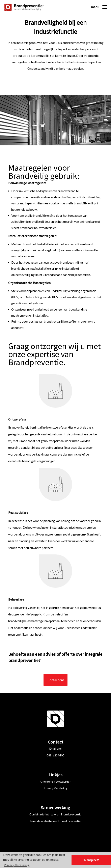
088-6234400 (55, 755)
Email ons (55, 748)
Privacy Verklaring (55, 788)
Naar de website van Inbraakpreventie (55, 821)
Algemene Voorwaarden (55, 782)
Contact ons (54, 680)
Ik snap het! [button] (91, 860)
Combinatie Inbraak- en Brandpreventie (55, 814)
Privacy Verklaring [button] (17, 865)
